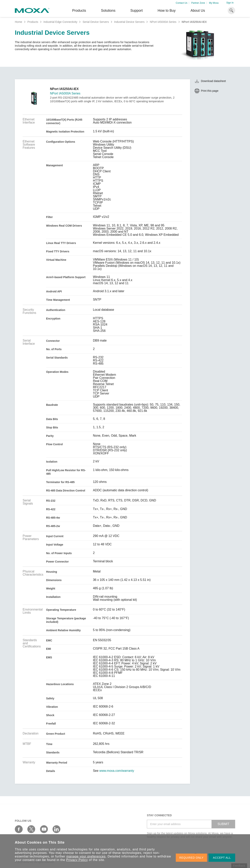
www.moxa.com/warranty (117, 771)
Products (33, 22)
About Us (198, 11)
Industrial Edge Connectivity (60, 22)
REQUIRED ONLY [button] (191, 858)
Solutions (108, 11)
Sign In (230, 3)
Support (136, 11)
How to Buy (167, 11)
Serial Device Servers (96, 22)
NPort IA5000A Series (163, 22)
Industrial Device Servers (129, 22)
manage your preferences (86, 856)
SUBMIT (223, 824)
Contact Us (182, 3)
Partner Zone (198, 3)
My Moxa (214, 3)
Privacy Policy (77, 860)
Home (18, 22)
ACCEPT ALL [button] (222, 858)
